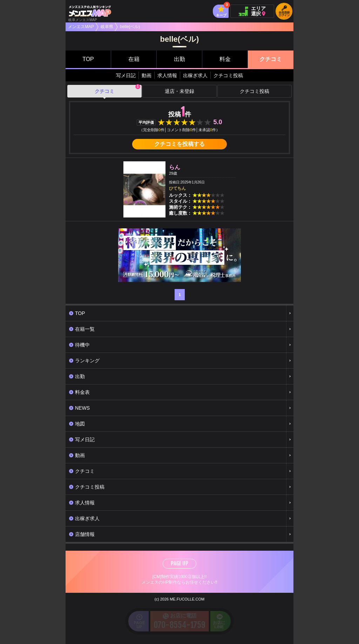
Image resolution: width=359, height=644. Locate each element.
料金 (225, 59)
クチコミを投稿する (179, 144)
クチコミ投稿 (228, 75)
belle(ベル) (130, 27)
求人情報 (167, 75)
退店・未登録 (179, 91)
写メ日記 (126, 75)
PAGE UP (179, 563)
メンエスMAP (81, 27)
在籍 (134, 59)
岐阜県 (107, 27)
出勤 (179, 59)
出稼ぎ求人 (195, 75)
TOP (88, 59)
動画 (147, 75)
